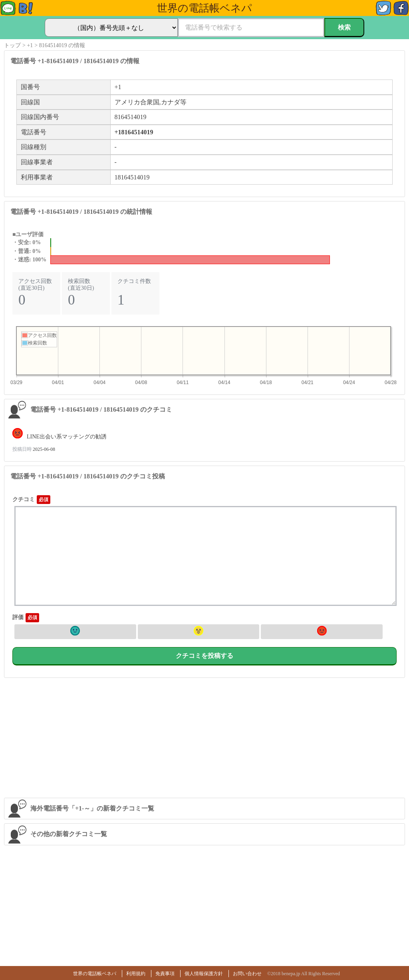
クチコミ (24, 499)
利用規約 (136, 974)
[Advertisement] (204, 738)
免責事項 (165, 974)
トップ (12, 45)
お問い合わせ (247, 974)
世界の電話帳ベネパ (95, 974)
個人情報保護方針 (204, 974)
